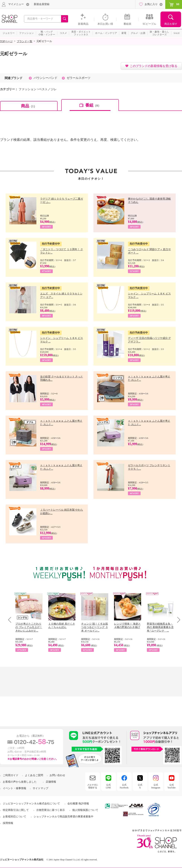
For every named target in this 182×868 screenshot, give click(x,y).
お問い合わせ (57, 775)
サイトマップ (40, 788)
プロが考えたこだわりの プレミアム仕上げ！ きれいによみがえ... (29, 627)
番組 (93, 105)
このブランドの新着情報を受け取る (154, 66)
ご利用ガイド (11, 775)
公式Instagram (156, 786)
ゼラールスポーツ (79, 78)
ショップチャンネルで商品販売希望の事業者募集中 (64, 817)
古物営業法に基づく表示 (51, 810)
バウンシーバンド (45, 78)
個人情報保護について (85, 810)
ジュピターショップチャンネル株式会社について (31, 804)
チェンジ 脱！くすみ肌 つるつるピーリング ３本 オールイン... (95, 627)
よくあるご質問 (34, 775)
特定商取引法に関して (16, 810)
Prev (11, 620)
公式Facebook (124, 786)
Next (177, 620)
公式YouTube (172, 786)
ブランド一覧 (25, 41)
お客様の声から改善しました (20, 782)
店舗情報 (51, 782)
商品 (29, 106)
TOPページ (6, 41)
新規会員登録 (42, 4)
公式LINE (108, 786)
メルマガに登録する (93, 786)
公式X (140, 786)
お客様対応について (14, 817)
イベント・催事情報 (14, 788)
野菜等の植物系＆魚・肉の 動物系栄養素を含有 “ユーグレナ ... (160, 627)
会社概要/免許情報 (78, 804)
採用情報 (8, 823)
